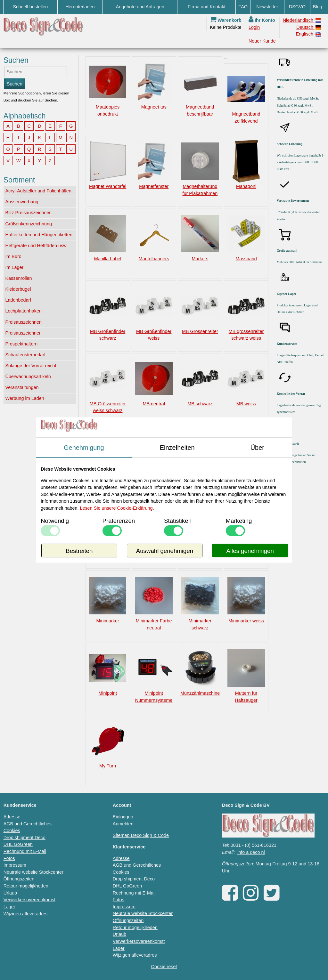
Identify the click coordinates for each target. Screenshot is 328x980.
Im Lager (14, 267)
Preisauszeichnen (23, 322)
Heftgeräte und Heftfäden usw (36, 246)
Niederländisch (302, 20)
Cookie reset (164, 967)
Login (254, 27)
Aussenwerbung (22, 202)
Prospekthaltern (21, 344)
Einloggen (123, 817)
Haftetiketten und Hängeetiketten (39, 235)
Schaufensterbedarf (25, 355)
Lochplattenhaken (23, 311)
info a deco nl (251, 852)
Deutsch (308, 27)
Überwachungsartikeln (28, 377)
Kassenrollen (18, 278)
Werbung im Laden (25, 398)
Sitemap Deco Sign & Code (141, 835)
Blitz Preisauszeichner (28, 213)
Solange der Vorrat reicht (31, 366)
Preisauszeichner (23, 333)
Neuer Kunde (262, 41)
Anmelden (123, 824)
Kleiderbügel (18, 289)
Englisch (308, 34)
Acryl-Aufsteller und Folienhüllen (38, 191)
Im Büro (13, 256)
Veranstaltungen (22, 387)
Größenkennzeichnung (29, 224)
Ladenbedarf (18, 300)
